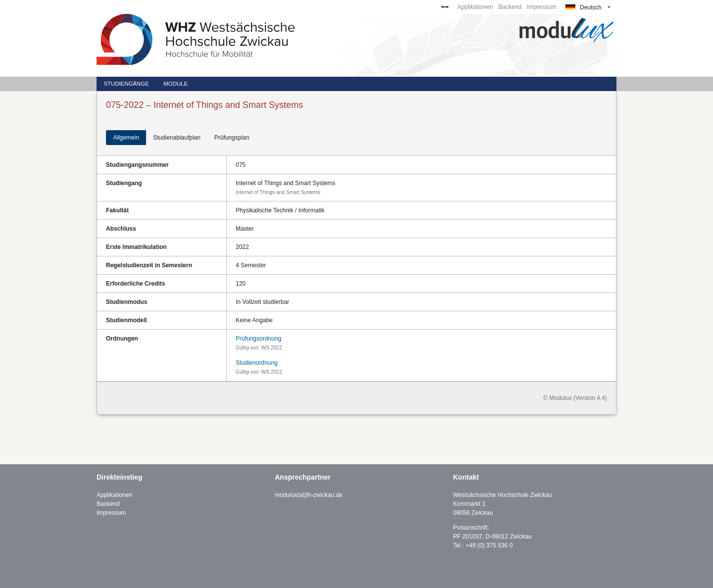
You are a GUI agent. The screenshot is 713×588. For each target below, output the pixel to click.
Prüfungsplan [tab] (232, 138)
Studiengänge (126, 84)
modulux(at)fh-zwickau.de (309, 495)
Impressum (541, 7)
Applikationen (475, 7)
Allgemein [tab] (126, 138)
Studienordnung (257, 363)
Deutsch (584, 7)
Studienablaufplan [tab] (177, 138)
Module (176, 84)
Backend (510, 7)
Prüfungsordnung (258, 339)
